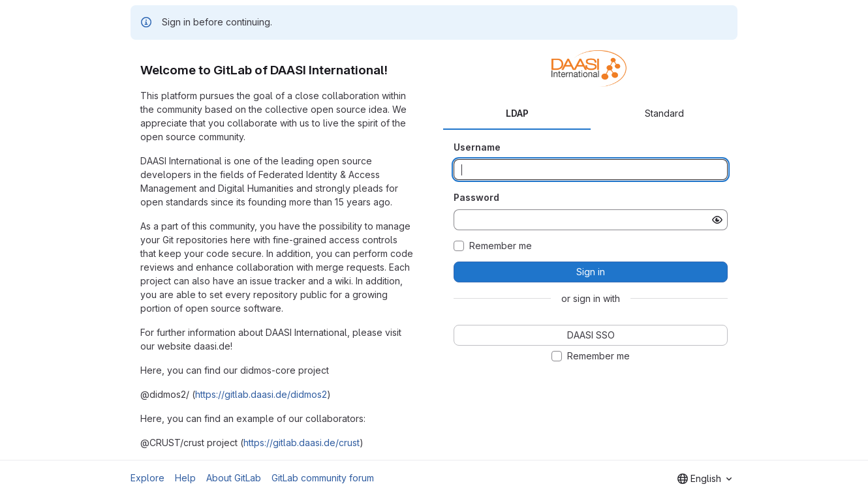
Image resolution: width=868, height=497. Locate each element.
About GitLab (234, 478)
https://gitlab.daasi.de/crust (302, 443)
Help (185, 478)
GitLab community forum (323, 478)
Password (476, 197)
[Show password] (717, 220)
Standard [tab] (664, 113)
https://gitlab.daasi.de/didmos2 (261, 394)
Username (477, 147)
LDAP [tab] (517, 113)
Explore (147, 478)
